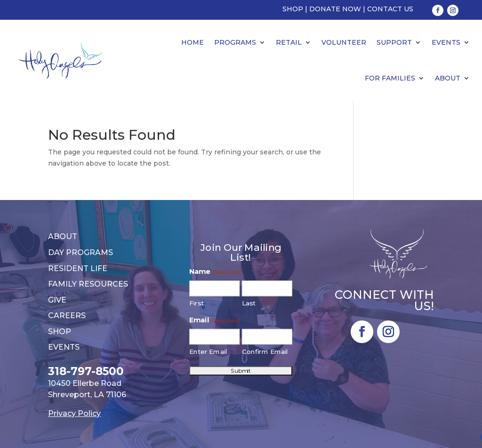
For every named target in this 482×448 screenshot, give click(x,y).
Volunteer (344, 42)
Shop (293, 9)
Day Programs (80, 252)
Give (57, 300)
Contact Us (390, 9)
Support (394, 42)
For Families (390, 78)
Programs (235, 42)
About (448, 78)
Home (193, 42)
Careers (67, 316)
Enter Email (209, 352)
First (197, 303)
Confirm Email (265, 352)
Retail (289, 42)
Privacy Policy (74, 413)
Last (249, 303)
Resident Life (78, 268)
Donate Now (335, 9)
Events (446, 42)
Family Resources (88, 284)
